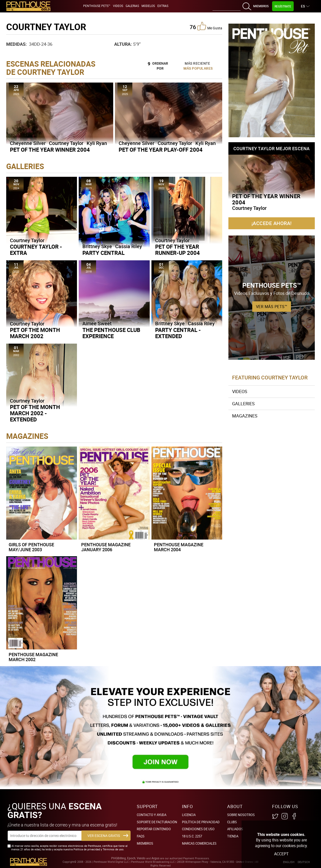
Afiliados (235, 829)
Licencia (189, 815)
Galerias (132, 6)
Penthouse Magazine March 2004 (179, 547)
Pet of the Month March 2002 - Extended (35, 413)
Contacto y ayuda (152, 815)
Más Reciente (197, 63)
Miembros (261, 6)
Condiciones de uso (198, 829)
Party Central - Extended (178, 333)
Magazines (245, 416)
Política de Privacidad (201, 822)
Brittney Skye (97, 246)
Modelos (148, 6)
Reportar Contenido (154, 829)
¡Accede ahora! (272, 223)
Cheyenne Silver (28, 143)
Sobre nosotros (241, 815)
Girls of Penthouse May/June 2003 (31, 547)
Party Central (104, 253)
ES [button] (303, 6)
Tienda (233, 836)
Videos (118, 6)
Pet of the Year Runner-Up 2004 (178, 250)
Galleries (243, 404)
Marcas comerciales (199, 843)
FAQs (141, 836)
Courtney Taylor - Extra (36, 250)
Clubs (232, 822)
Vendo (141, 858)
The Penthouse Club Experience (111, 333)
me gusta (210, 26)
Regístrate (283, 6)
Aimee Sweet (97, 323)
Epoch (131, 858)
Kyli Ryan (97, 143)
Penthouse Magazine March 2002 (33, 657)
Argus (155, 858)
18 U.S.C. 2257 (192, 836)
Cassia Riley (129, 246)
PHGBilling (119, 858)
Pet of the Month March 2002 (35, 333)
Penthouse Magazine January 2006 (106, 547)
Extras (163, 6)
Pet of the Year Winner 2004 (50, 150)
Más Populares (198, 68)
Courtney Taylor (66, 143)
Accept (281, 854)
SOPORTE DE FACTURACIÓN (157, 822)
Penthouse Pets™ (97, 6)
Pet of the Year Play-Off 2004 (161, 150)
